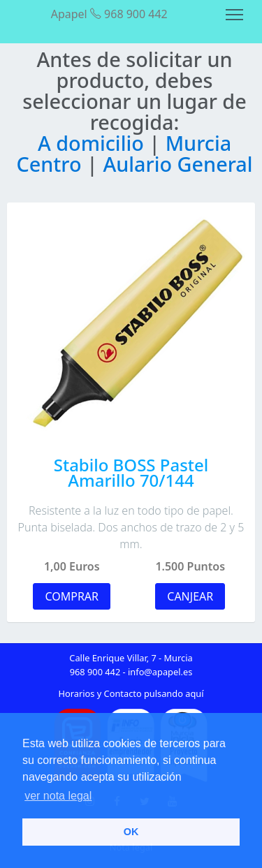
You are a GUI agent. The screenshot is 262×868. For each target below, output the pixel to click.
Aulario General (177, 164)
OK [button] (131, 832)
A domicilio (93, 143)
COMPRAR (72, 596)
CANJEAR (190, 596)
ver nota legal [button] (58, 796)
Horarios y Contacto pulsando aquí (131, 693)
